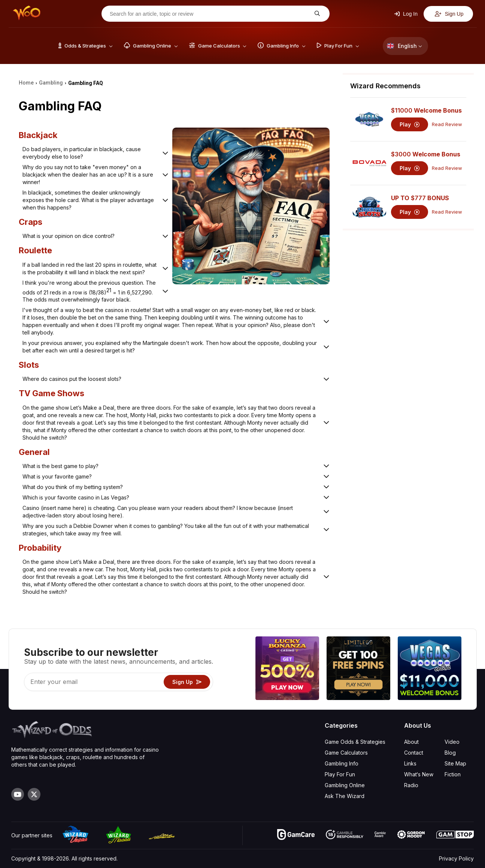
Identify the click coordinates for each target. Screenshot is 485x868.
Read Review (447, 124)
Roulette (35, 250)
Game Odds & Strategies (355, 742)
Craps (31, 222)
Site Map (455, 763)
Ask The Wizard (345, 796)
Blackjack (38, 135)
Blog (450, 753)
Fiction (453, 774)
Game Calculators (346, 753)
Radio (411, 785)
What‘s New (419, 774)
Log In (406, 14)
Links (410, 763)
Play (410, 124)
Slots (29, 365)
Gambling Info (342, 763)
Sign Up (449, 14)
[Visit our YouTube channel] (18, 794)
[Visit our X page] (34, 794)
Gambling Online (345, 785)
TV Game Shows (51, 393)
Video (452, 742)
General (34, 452)
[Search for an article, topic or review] (210, 14)
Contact (414, 753)
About (411, 742)
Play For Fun (340, 774)
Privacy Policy (456, 858)
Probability (40, 548)
